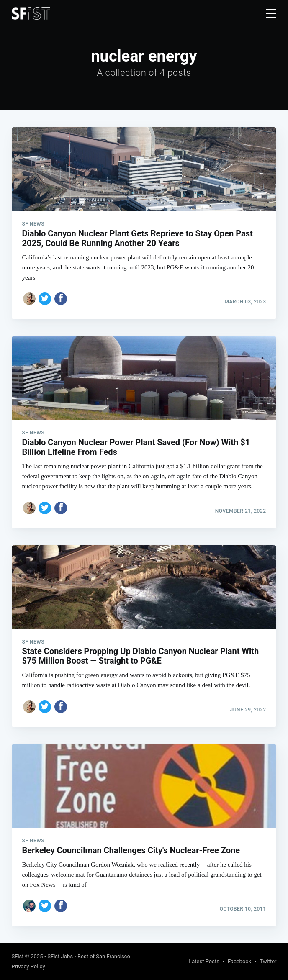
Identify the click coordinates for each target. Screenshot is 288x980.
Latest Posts (204, 961)
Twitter (268, 961)
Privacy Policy (28, 966)
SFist (18, 956)
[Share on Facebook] (61, 299)
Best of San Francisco (104, 956)
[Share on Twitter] (45, 299)
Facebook (239, 961)
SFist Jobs (60, 956)
